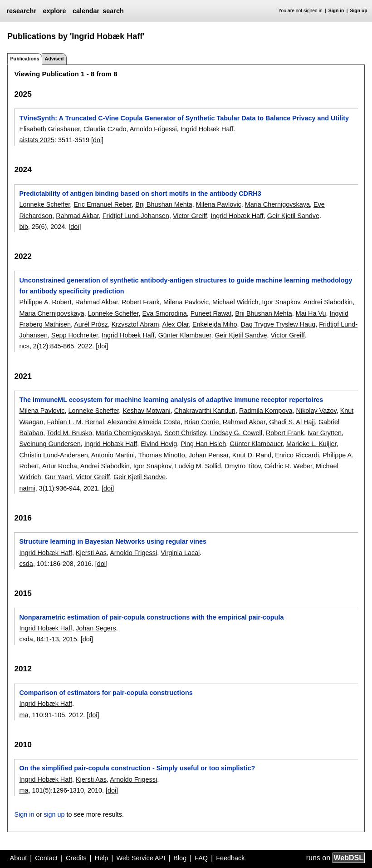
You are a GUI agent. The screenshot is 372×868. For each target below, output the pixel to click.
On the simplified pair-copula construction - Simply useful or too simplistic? (137, 768)
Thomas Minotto (162, 455)
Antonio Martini (113, 455)
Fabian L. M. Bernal (76, 422)
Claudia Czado (105, 129)
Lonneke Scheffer (44, 204)
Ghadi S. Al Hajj (292, 422)
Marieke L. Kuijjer (311, 444)
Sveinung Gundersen (50, 444)
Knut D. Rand (252, 455)
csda (26, 564)
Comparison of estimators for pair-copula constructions (106, 693)
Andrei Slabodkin (328, 302)
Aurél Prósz (91, 324)
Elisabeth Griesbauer (49, 129)
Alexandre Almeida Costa (144, 422)
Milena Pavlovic (219, 204)
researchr (21, 11)
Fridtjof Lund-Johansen (136, 216)
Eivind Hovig (159, 444)
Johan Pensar (209, 455)
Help (102, 858)
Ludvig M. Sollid (198, 466)
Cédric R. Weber (288, 466)
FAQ (201, 858)
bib (23, 227)
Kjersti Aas (91, 553)
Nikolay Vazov (316, 411)
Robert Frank (141, 302)
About (19, 858)
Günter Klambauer (185, 335)
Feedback (230, 858)
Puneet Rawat (211, 313)
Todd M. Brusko (69, 433)
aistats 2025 (37, 140)
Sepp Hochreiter (75, 335)
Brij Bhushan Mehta (164, 204)
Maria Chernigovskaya (277, 204)
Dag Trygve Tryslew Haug (278, 324)
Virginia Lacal (180, 553)
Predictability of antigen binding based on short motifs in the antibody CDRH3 (140, 193)
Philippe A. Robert (45, 302)
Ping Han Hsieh (203, 444)
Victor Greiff (190, 216)
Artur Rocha (60, 466)
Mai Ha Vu (311, 313)
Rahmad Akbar (77, 216)
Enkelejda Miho (215, 324)
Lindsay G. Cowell (236, 433)
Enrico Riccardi (297, 455)
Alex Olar (176, 324)
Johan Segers (96, 628)
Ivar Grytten (325, 433)
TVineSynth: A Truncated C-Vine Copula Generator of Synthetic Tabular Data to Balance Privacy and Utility (184, 118)
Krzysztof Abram (135, 324)
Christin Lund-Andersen (53, 455)
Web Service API (141, 858)
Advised (54, 59)
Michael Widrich (235, 302)
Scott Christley (185, 433)
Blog (180, 858)
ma (24, 715)
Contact (46, 858)
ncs (24, 346)
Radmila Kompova (266, 411)
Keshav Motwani (147, 411)
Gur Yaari (58, 477)
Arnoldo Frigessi (153, 129)
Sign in (336, 11)
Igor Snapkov (281, 302)
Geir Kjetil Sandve (293, 216)
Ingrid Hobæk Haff (207, 129)
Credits (76, 858)
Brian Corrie (202, 422)
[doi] (97, 140)
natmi (27, 488)
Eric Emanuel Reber (103, 204)
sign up (54, 814)
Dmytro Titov (243, 466)
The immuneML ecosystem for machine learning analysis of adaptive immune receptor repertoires (171, 400)
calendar (86, 11)
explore (54, 11)
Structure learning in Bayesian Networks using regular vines (113, 541)
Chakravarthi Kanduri (205, 411)
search (113, 11)
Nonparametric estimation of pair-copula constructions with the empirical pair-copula (151, 617)
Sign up (359, 11)
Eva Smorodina (164, 313)
